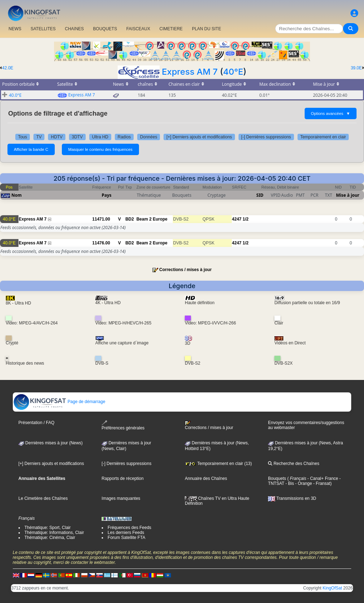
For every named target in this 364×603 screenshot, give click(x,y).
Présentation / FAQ (36, 423)
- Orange (303, 483)
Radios (124, 137)
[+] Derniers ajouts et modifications (199, 137)
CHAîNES (74, 29)
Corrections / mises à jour (185, 270)
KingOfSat (333, 588)
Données (149, 137)
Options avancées (331, 113)
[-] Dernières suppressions (266, 137)
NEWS (15, 29)
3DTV (77, 137)
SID (260, 195)
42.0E (8, 68)
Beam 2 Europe (152, 219)
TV (39, 137)
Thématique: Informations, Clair (54, 533)
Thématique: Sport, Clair (48, 528)
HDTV (57, 137)
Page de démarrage (59, 402)
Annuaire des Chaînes (206, 478)
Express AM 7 (190, 72)
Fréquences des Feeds (130, 528)
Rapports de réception (123, 478)
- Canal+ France (322, 478)
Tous (23, 137)
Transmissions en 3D (292, 498)
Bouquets (277, 478)
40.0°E (15, 95)
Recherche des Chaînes (294, 464)
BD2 (130, 219)
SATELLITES (43, 29)
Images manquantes (121, 498)
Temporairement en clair (323, 137)
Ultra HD (100, 137)
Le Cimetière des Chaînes (43, 498)
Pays (107, 195)
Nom (17, 195)
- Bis (289, 483)
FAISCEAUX (138, 29)
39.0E (356, 68)
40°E (233, 72)
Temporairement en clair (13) (218, 464)
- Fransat (321, 483)
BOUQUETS (105, 29)
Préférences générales (123, 425)
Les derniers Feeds (126, 533)
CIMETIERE (171, 29)
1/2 (246, 219)
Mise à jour (348, 195)
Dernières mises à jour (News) (51, 443)
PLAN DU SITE (207, 29)
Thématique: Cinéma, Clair (50, 538)
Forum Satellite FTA (127, 538)
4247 (237, 219)
